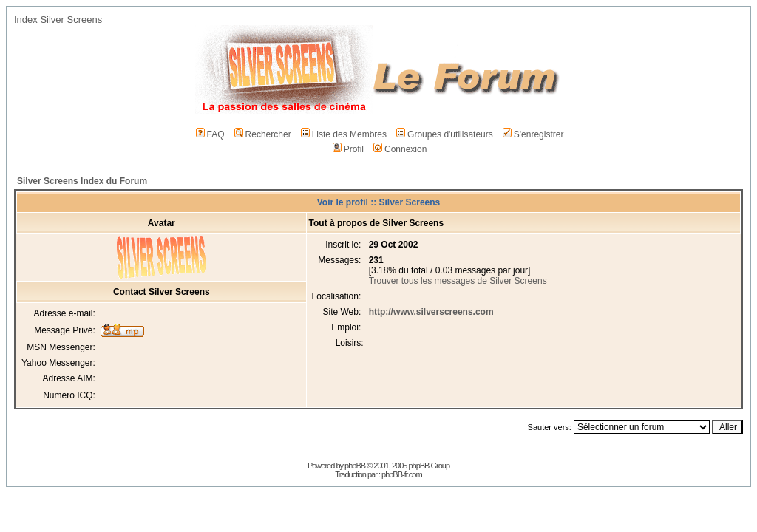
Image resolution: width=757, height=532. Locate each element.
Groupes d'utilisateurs (445, 134)
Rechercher (263, 134)
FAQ (210, 134)
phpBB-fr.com (402, 474)
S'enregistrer (533, 134)
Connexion (400, 149)
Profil (348, 149)
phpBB (355, 465)
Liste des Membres (344, 134)
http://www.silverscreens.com (431, 312)
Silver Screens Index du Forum (82, 181)
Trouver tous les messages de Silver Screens (458, 281)
